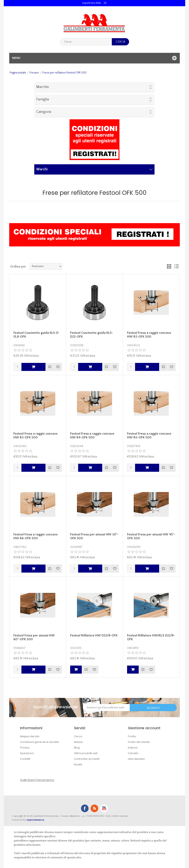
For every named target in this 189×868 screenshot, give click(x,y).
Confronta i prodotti (87, 759)
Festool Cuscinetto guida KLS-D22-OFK (92, 335)
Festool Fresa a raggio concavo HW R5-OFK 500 (149, 436)
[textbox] (86, 42)
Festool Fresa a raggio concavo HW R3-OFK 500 (35, 436)
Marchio (43, 87)
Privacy (25, 748)
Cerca (78, 736)
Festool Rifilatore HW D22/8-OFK (94, 635)
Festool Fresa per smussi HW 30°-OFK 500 (94, 536)
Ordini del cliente (139, 742)
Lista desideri (136, 759)
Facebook (85, 808)
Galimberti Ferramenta (37, 780)
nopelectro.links (92, 3)
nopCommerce (35, 820)
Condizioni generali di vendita (39, 742)
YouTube (104, 808)
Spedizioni (27, 753)
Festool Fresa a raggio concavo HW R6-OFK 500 (35, 536)
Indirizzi (133, 748)
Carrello (133, 753)
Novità (78, 764)
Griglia (169, 266)
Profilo (132, 736)
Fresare (34, 73)
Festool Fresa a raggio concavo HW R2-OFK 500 (149, 335)
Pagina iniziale (18, 73)
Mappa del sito (30, 736)
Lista (176, 266)
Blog (77, 748)
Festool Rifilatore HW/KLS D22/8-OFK (151, 637)
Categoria (44, 112)
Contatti (25, 759)
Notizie (78, 742)
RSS (94, 808)
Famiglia (43, 99)
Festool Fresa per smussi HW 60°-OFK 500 (34, 637)
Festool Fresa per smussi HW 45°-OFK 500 (151, 536)
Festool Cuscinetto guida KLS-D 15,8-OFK (36, 335)
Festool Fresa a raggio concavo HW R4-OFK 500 (92, 436)
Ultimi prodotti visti (86, 753)
